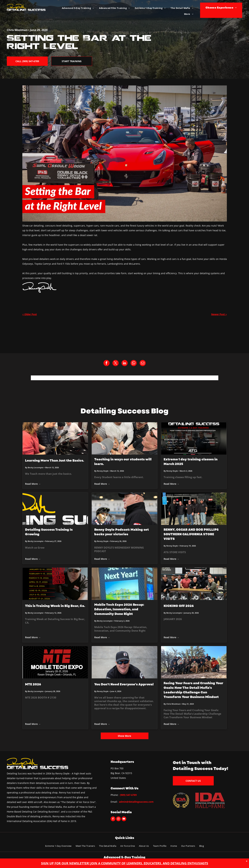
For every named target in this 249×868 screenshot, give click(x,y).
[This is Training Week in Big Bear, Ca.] (55, 584)
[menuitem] (78, 8)
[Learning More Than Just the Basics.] (55, 438)
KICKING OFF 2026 (179, 606)
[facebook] (113, 819)
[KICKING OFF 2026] (194, 584)
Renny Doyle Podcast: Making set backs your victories (122, 532)
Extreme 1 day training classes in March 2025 (191, 462)
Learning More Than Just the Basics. (55, 461)
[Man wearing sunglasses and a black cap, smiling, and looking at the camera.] (124, 662)
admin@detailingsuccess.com (136, 802)
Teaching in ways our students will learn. (123, 462)
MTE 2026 (33, 684)
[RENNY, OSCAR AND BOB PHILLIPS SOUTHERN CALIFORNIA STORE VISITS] (194, 509)
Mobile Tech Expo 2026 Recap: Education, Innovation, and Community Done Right (119, 609)
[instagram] (118, 819)
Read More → (33, 484)
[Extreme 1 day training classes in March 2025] (194, 438)
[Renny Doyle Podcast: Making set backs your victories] (124, 509)
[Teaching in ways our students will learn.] (124, 438)
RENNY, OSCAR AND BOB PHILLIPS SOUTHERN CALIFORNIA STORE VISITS (191, 534)
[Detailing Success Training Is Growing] (55, 509)
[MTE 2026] (55, 662)
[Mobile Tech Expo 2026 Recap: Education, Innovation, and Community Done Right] (124, 584)
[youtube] (124, 819)
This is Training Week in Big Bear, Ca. (55, 606)
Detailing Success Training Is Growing (49, 532)
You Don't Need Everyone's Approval (124, 684)
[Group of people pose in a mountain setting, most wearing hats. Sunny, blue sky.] (194, 662)
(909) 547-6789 (128, 795)
